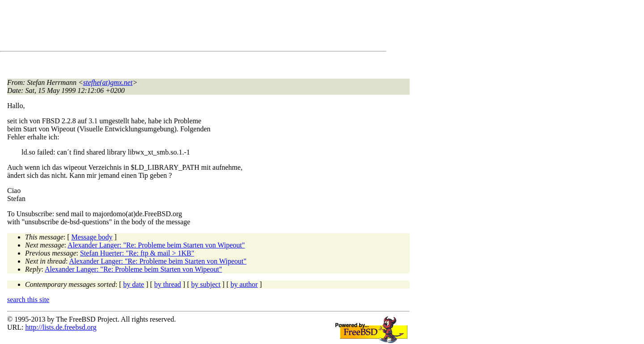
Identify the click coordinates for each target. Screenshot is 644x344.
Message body (92, 237)
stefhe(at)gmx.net (108, 82)
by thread (168, 284)
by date (134, 284)
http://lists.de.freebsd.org (61, 327)
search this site (28, 300)
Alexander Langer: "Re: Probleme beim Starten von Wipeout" (156, 245)
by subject (206, 284)
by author (244, 284)
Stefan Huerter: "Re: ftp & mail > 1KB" (137, 253)
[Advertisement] (170, 27)
